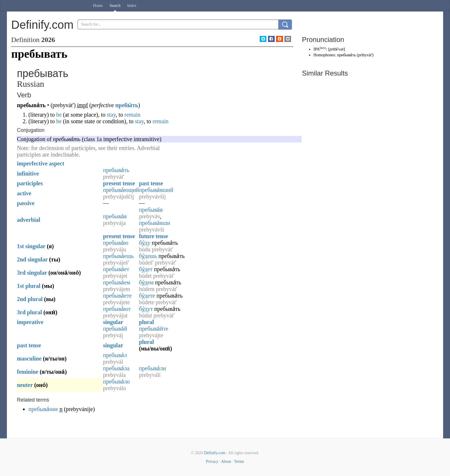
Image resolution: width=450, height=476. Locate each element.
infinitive (28, 174)
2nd (22, 259)
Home (98, 6)
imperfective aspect (41, 163)
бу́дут (146, 309)
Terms (239, 461)
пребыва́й (115, 329)
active (24, 193)
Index (132, 6)
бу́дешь (148, 256)
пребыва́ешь (118, 256)
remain (133, 115)
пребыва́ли (152, 368)
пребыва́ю (116, 243)
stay (111, 115)
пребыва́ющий (121, 190)
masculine (29, 359)
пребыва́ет (116, 269)
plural (33, 286)
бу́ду (145, 243)
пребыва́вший (156, 190)
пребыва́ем (117, 282)
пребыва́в (151, 210)
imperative (30, 322)
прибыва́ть (346, 55)
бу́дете (147, 296)
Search (115, 6)
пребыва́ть (116, 170)
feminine (28, 372)
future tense (153, 236)
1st (20, 246)
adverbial (29, 220)
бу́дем (146, 282)
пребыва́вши (155, 223)
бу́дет (146, 269)
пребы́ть (127, 105)
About (226, 461)
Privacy (212, 461)
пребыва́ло (116, 381)
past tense (151, 183)
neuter (25, 385)
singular (35, 246)
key (323, 48)
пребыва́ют (117, 309)
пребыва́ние (43, 409)
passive (26, 203)
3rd (21, 273)
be (59, 115)
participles (30, 183)
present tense (119, 183)
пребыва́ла (116, 368)
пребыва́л (115, 355)
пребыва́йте (154, 329)
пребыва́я (115, 216)
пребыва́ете (117, 296)
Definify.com (215, 453)
